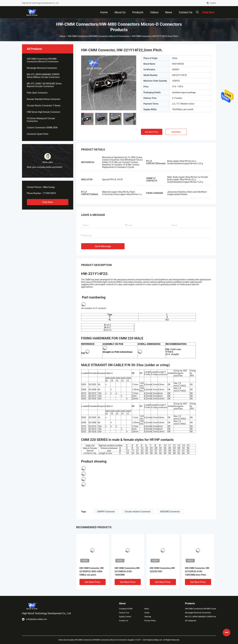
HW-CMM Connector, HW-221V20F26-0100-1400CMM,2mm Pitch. (197, 571)
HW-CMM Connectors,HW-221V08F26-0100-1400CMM (127, 571)
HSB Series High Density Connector (44, 112)
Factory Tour (124, 613)
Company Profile (126, 609)
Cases (147, 613)
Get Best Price (151, 132)
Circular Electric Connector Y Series (44, 106)
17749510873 (49, 193)
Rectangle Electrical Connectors (42, 68)
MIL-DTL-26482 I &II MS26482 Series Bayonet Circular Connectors (44, 85)
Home (63, 36)
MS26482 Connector (170, 512)
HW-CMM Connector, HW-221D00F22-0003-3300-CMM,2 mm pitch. (92, 571)
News (147, 609)
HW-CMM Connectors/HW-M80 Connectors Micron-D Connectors (99, 36)
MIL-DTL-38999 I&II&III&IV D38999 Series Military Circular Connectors (43, 76)
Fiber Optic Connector (37, 93)
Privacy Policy (150, 621)
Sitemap (148, 617)
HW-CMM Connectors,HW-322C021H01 (163, 570)
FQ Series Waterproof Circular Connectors (41, 120)
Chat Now (48, 202)
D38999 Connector (106, 512)
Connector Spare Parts (38, 134)
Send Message (103, 246)
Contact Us (124, 621)
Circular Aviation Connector (138, 512)
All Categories (191, 621)
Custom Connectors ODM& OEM (42, 128)
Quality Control (125, 617)
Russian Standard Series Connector (44, 99)
